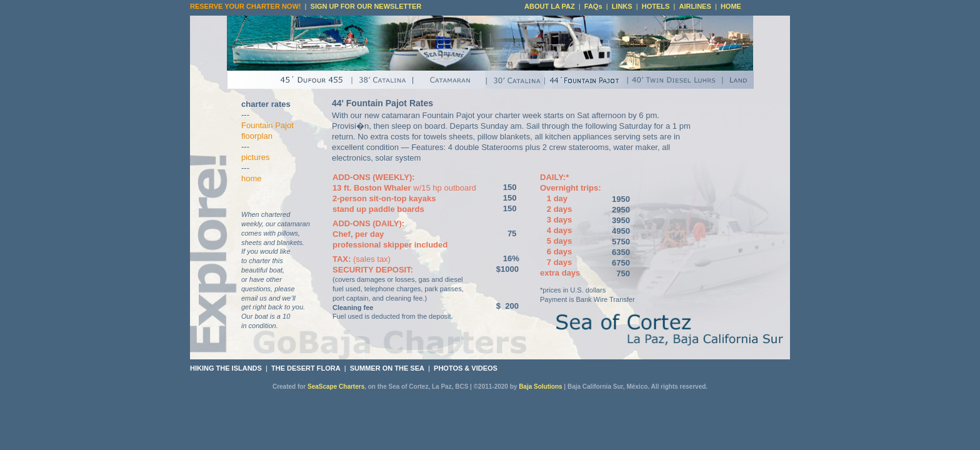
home (252, 178)
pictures (256, 157)
